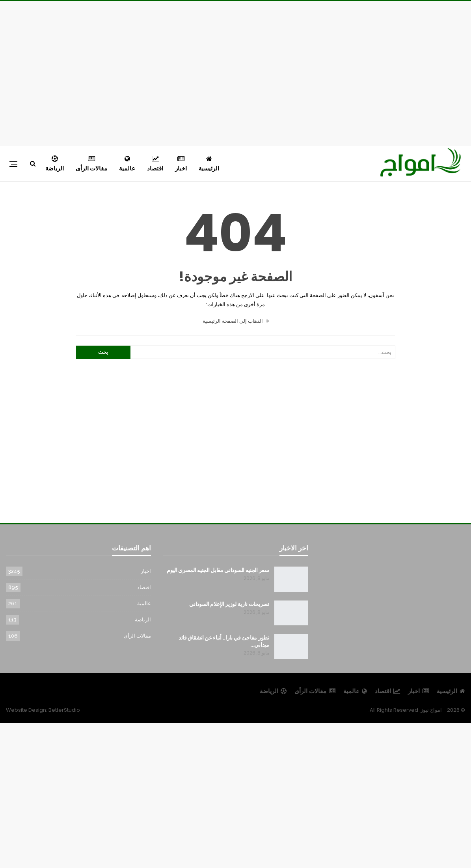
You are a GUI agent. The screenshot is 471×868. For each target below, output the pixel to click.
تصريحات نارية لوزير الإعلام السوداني (229, 604)
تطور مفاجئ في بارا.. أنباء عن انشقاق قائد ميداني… (224, 641)
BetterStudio (64, 710)
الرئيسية (209, 164)
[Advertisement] (236, 72)
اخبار (181, 164)
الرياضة (55, 164)
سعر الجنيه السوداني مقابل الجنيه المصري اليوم (218, 570)
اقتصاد (155, 164)
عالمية (127, 164)
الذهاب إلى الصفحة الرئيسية (236, 321)
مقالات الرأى (91, 164)
